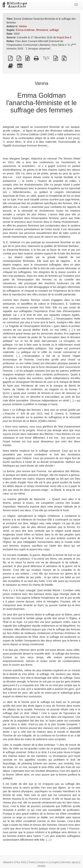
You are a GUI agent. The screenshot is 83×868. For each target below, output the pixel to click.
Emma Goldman (25, 30)
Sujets (56, 862)
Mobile (41, 866)
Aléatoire (8, 862)
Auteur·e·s (44, 862)
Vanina (23, 26)
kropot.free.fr (64, 37)
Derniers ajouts (70, 862)
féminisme (42, 30)
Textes (32, 862)
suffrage (54, 30)
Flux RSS (21, 862)
